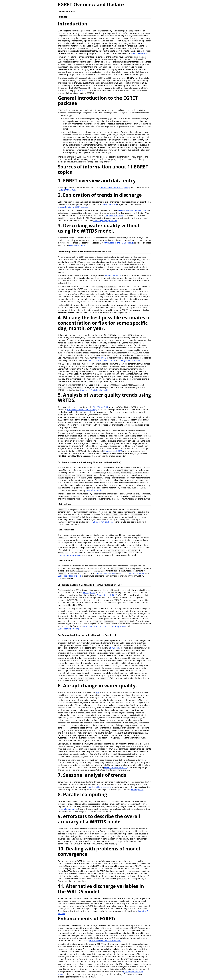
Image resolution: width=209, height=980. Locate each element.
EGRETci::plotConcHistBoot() (132, 573)
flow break (115, 648)
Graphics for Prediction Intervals (94, 390)
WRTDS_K (102, 358)
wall (98, 692)
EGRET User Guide (139, 53)
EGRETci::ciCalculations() (105, 573)
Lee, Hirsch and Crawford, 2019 (102, 360)
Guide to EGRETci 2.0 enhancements (105, 940)
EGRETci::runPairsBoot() (103, 522)
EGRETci (83, 90)
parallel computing (69, 809)
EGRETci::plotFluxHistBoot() (70, 576)
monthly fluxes (137, 789)
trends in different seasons (100, 787)
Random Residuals (113, 275)
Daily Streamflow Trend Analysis (132, 210)
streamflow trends (94, 490)
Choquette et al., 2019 (113, 215)
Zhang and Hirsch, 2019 (130, 360)
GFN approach (89, 592)
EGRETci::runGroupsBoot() (69, 555)
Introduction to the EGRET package (115, 187)
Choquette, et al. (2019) (107, 595)
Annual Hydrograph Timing (105, 221)
